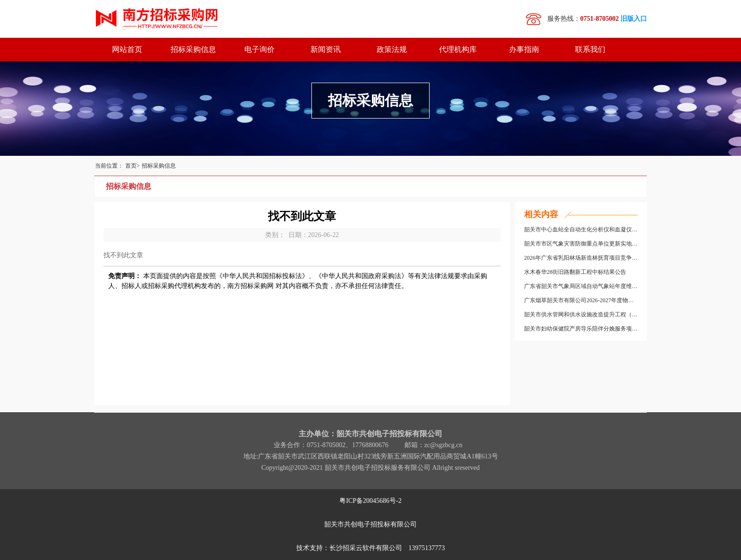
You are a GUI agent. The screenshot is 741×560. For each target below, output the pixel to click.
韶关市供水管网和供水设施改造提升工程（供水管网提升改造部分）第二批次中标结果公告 (581, 314)
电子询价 (259, 49)
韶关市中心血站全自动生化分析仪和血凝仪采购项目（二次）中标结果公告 (581, 229)
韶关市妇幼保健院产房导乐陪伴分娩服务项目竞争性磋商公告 (581, 329)
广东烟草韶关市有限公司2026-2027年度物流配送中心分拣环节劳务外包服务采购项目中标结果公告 (581, 300)
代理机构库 (458, 49)
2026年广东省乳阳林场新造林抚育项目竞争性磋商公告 (581, 258)
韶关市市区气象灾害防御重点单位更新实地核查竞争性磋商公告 (581, 244)
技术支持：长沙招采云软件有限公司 (371, 548)
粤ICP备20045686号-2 (370, 501)
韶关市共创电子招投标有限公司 (370, 524)
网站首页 (127, 49)
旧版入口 (634, 19)
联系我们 (590, 49)
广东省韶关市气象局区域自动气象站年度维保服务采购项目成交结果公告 (581, 286)
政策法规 (392, 49)
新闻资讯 (326, 49)
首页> (133, 166)
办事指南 (524, 49)
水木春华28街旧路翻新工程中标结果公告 (575, 272)
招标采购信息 (193, 49)
